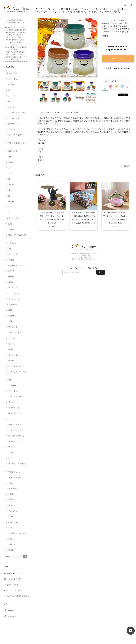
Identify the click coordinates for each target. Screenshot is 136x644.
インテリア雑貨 (13, 218)
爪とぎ (11, 402)
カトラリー (13, 344)
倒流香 (11, 361)
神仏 (10, 157)
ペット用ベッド (15, 413)
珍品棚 (11, 229)
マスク (11, 483)
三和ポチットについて (16, 573)
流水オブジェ (14, 124)
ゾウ (10, 207)
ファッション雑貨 (14, 430)
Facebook (11, 610)
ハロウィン (13, 522)
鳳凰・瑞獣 (13, 151)
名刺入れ (12, 545)
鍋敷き (11, 349)
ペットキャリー (15, 397)
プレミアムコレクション (16, 144)
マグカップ (13, 327)
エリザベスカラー (16, 408)
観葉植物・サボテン (17, 265)
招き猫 (11, 85)
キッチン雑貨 (12, 305)
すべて (105, 85)
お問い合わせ (13, 585)
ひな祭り (12, 500)
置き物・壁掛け (13, 73)
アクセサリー (14, 447)
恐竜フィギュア (15, 425)
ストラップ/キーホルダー (16, 465)
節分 (10, 505)
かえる (11, 107)
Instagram (11, 616)
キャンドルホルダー (17, 366)
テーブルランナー (16, 293)
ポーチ (11, 458)
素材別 (11, 550)
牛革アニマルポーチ (17, 436)
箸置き (11, 321)
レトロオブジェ (15, 118)
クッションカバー (16, 299)
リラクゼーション (14, 355)
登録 (101, 273)
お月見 (11, 517)
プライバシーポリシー (16, 590)
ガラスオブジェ (15, 129)
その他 (11, 185)
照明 (10, 224)
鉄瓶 (10, 310)
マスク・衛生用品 (14, 477)
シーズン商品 (12, 489)
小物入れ (12, 243)
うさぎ (11, 162)
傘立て (11, 271)
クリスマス (13, 528)
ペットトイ (13, 391)
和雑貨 (9, 539)
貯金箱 (11, 201)
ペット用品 (11, 385)
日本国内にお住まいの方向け (116, 68)
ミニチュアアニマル (17, 113)
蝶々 (10, 190)
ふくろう (12, 96)
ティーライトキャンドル (16, 373)
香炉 (10, 380)
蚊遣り (11, 282)
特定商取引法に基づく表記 (18, 596)
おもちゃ (10, 419)
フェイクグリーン (16, 254)
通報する (127, 167)
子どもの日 (13, 511)
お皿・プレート (15, 333)
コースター (13, 338)
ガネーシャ (13, 79)
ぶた (10, 173)
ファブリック (12, 288)
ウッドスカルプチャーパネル (16, 136)
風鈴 (10, 249)
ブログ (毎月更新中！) (16, 579)
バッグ (11, 452)
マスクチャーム (15, 472)
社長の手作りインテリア (17, 533)
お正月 (11, 494)
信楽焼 (11, 316)
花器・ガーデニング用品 (16, 236)
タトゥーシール (15, 441)
